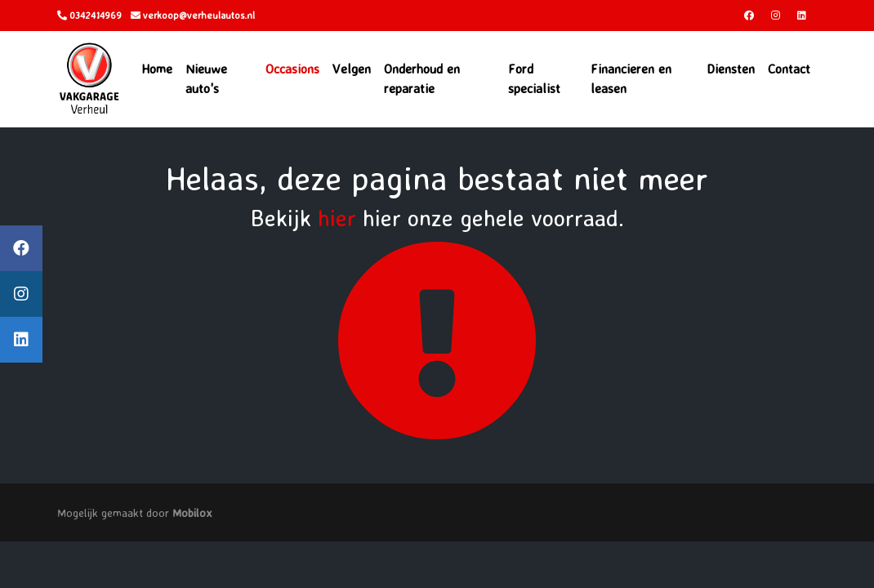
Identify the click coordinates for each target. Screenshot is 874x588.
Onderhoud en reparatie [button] (422, 78)
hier (337, 218)
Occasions (292, 69)
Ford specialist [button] (534, 78)
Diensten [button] (731, 69)
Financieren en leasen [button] (631, 78)
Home (157, 69)
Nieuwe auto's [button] (206, 78)
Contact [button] (789, 69)
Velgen (352, 69)
